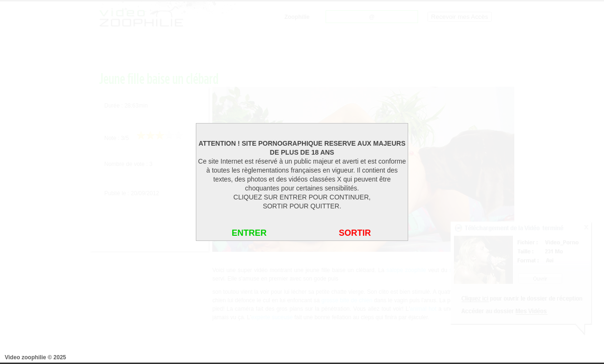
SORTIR (355, 233)
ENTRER (249, 233)
